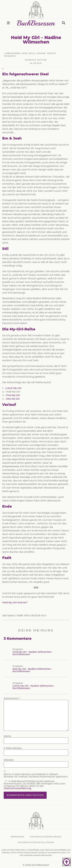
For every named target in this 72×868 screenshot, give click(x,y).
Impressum (17, 837)
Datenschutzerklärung (17, 788)
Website (9, 760)
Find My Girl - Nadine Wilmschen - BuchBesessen (33, 653)
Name (7, 736)
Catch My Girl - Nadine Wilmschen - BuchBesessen (34, 687)
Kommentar (12, 698)
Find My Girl (13, 395)
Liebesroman (13, 53)
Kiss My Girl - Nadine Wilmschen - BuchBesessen (32, 670)
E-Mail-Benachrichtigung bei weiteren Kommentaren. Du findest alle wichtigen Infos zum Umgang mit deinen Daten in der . (34, 785)
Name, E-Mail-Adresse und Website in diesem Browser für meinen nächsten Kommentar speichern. (36, 776)
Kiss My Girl (13, 399)
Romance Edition (36, 60)
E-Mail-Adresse (13, 748)
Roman (41, 53)
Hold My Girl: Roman (14, 603)
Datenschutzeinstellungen (36, 842)
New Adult (29, 53)
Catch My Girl (13, 388)
